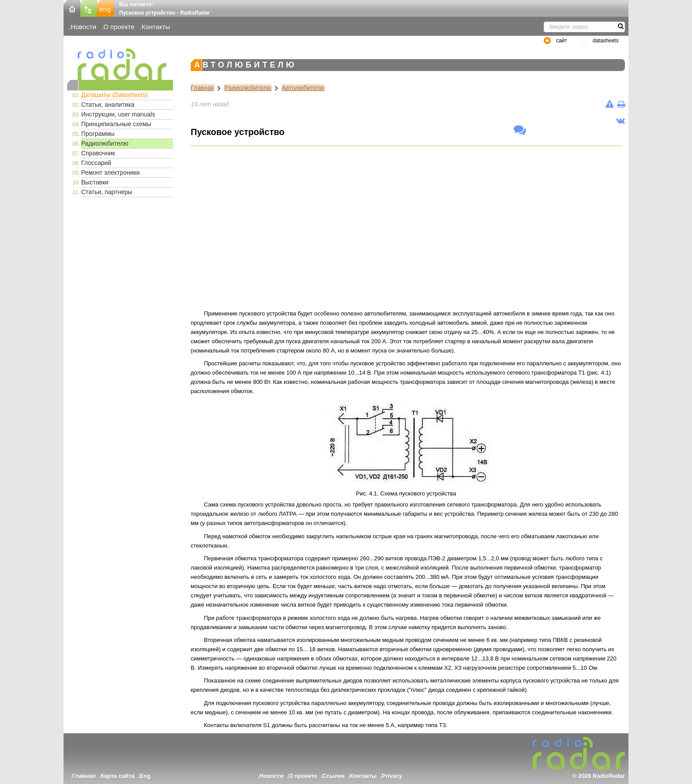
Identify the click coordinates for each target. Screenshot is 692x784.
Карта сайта (118, 776)
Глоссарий (96, 163)
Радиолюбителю (105, 143)
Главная (202, 88)
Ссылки (333, 776)
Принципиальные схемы (116, 124)
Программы (98, 134)
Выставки (95, 182)
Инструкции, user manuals (118, 114)
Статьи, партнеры (107, 192)
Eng (145, 776)
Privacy (392, 776)
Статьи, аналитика (108, 105)
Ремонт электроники (111, 173)
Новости (83, 27)
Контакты (156, 27)
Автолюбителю (303, 88)
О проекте (119, 27)
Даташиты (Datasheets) (115, 95)
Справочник (98, 153)
